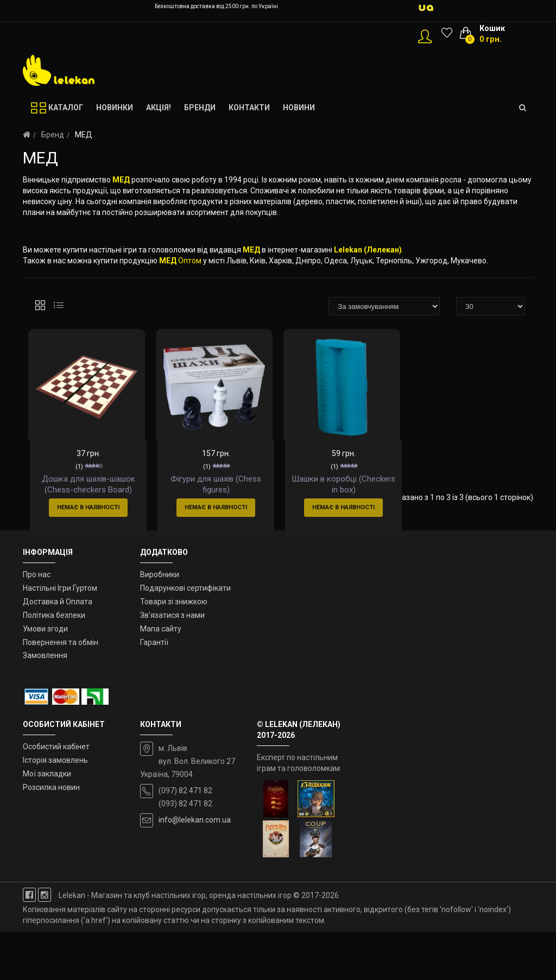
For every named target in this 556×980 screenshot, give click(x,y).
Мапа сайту (161, 677)
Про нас (37, 623)
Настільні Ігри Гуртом (60, 637)
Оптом (190, 261)
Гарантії (154, 691)
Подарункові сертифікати (185, 637)
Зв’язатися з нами (172, 664)
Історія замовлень (55, 809)
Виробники (160, 623)
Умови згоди (45, 677)
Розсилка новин (51, 836)
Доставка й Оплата (58, 650)
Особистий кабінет (56, 795)
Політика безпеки (54, 664)
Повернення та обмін (61, 691)
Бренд (53, 135)
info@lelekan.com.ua (195, 869)
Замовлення (45, 704)
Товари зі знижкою (174, 650)
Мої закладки (47, 823)
